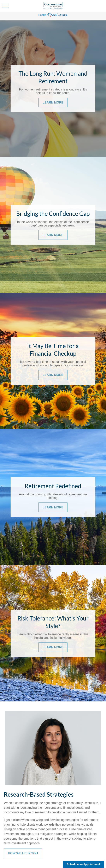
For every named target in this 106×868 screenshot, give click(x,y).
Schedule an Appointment (83, 864)
